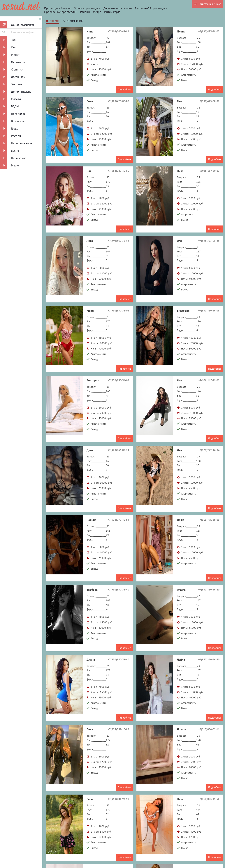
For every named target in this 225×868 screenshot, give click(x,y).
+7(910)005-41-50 (209, 799)
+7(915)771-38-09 (209, 520)
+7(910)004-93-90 (118, 799)
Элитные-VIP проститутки (151, 8)
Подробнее (124, 89)
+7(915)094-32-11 (209, 729)
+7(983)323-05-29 (209, 241)
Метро (97, 12)
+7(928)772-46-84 (209, 450)
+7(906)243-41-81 (118, 31)
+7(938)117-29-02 (209, 171)
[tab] (53, 21)
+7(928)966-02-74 (118, 450)
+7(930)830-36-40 (118, 590)
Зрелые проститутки (87, 8)
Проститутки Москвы (58, 8)
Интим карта (112, 12)
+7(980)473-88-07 (209, 31)
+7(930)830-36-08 (118, 311)
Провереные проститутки (61, 12)
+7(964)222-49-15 (118, 171)
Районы (85, 12)
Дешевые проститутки (118, 8)
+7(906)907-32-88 (119, 241)
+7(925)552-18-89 (118, 729)
